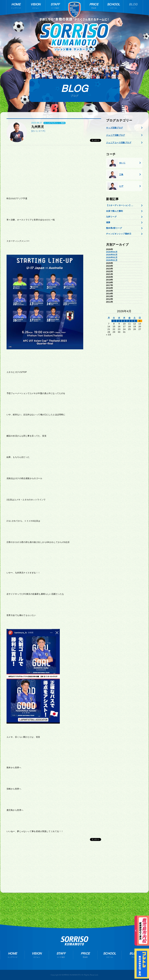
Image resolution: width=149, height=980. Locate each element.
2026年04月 (112, 252)
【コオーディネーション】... (120, 205)
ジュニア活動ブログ (116, 135)
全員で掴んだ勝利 (114, 211)
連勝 (108, 222)
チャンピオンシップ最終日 (119, 234)
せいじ (116, 163)
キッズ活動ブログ (114, 128)
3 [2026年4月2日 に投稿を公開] (124, 321)
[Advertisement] (54, 170)
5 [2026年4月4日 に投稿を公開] (135, 321)
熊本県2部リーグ (114, 228)
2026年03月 (112, 255)
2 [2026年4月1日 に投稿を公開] (119, 321)
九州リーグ (111, 217)
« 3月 (109, 335)
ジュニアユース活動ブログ (119, 143)
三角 (115, 174)
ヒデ (115, 186)
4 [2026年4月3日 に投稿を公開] (129, 321)
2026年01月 (112, 260)
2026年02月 (112, 257)
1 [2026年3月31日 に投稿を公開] (114, 321)
